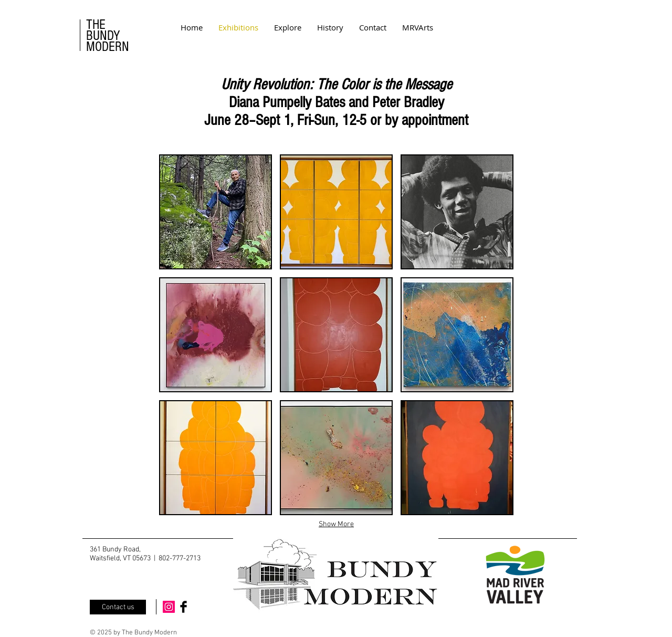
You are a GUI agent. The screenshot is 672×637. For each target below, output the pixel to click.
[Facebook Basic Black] (183, 607)
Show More (336, 524)
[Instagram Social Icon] (169, 607)
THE (96, 25)
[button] (216, 212)
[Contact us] (118, 607)
